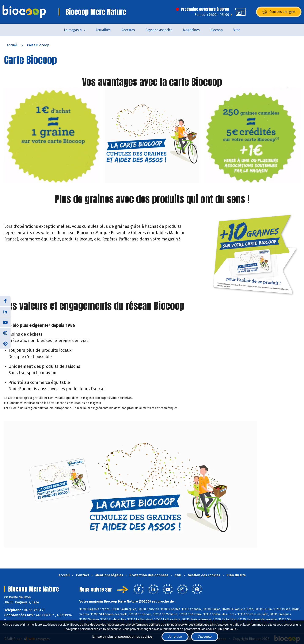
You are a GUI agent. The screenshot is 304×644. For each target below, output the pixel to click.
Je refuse (175, 636)
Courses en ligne (279, 12)
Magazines (191, 30)
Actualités (103, 30)
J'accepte (205, 636)
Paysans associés (159, 30)
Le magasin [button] (73, 30)
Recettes (128, 30)
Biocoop (216, 30)
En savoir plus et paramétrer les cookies (122, 636)
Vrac (237, 30)
